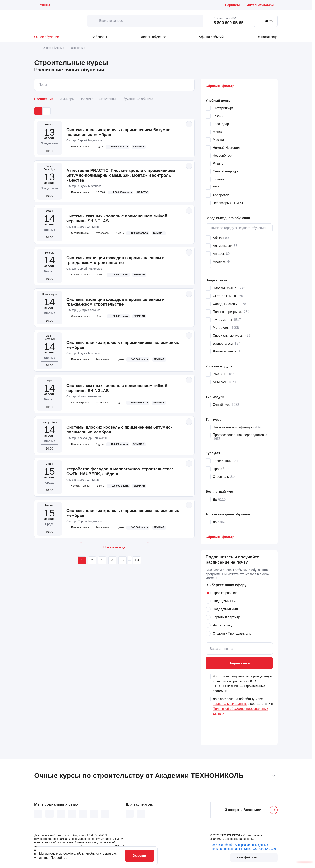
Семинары (66, 99)
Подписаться (239, 663)
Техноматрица (267, 37)
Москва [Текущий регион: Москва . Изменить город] (45, 5)
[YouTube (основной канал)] (72, 814)
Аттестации (107, 99)
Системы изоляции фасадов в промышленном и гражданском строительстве (116, 260)
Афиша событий (211, 37)
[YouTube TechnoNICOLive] (94, 814)
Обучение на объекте (137, 99)
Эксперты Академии (243, 810)
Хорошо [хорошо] (140, 856)
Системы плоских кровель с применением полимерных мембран (123, 345)
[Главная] (36, 48)
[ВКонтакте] (38, 814)
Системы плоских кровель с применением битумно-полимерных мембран (119, 132)
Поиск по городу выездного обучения (238, 228)
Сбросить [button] (220, 537)
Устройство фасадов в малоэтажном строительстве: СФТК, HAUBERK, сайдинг (120, 471)
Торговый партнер (226, 617)
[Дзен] (83, 814)
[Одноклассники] (49, 814)
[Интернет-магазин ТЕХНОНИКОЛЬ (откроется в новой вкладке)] (262, 5)
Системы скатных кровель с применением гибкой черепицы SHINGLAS (117, 218)
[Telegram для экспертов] (141, 814)
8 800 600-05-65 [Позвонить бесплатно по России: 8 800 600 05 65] (228, 23)
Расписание (44, 99)
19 (137, 560)
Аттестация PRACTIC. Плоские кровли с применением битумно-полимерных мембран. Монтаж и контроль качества (121, 175)
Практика (87, 99)
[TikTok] (61, 814)
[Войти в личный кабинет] (266, 21)
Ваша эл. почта (221, 649)
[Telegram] (105, 814)
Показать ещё (114, 547)
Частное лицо (223, 625)
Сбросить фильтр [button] (220, 86)
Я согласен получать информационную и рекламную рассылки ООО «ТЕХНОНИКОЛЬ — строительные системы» (242, 684)
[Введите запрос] (145, 21)
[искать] (93, 21)
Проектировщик (225, 593)
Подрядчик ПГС (225, 601)
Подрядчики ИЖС (226, 609)
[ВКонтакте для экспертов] (130, 814)
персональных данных (230, 704)
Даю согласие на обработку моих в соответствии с (243, 706)
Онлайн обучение (153, 37)
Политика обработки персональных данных (239, 845)
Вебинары (99, 37)
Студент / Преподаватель (232, 633)
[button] (239, 100)
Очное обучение (47, 37)
